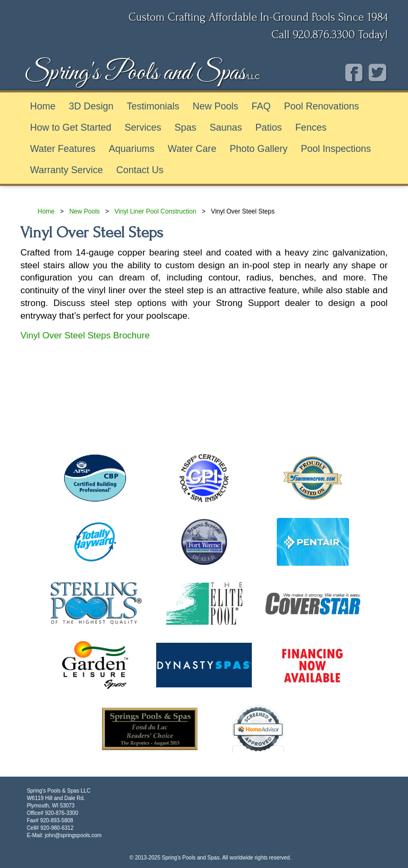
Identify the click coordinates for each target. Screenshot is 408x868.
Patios (269, 127)
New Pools (216, 106)
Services (143, 127)
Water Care (192, 149)
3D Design (91, 106)
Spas (186, 127)
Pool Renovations (322, 106)
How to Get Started (70, 127)
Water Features (62, 149)
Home (42, 106)
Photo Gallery (258, 149)
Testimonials (153, 106)
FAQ (261, 106)
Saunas (226, 127)
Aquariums (132, 149)
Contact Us (140, 170)
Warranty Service (66, 170)
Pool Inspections (336, 149)
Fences (311, 127)
